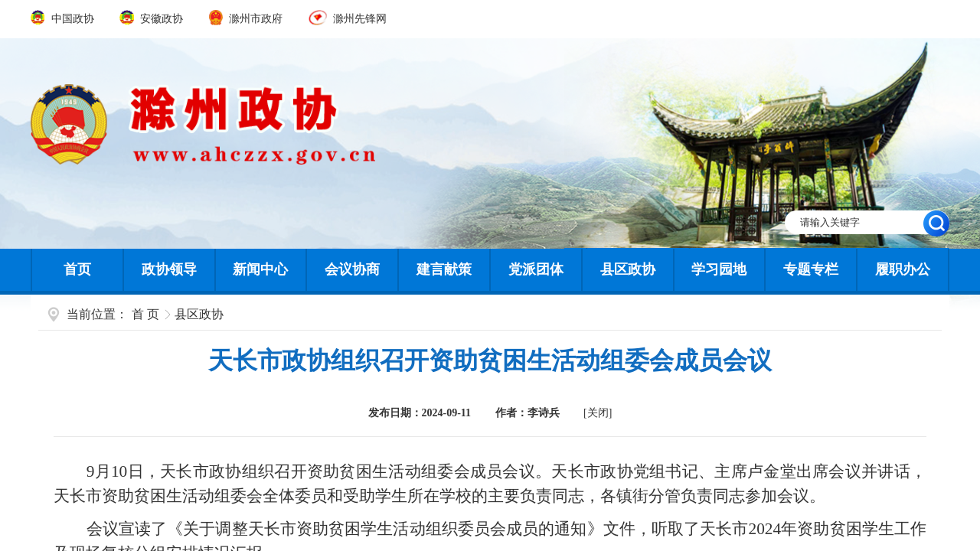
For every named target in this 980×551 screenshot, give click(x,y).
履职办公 (903, 269)
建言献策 (444, 269)
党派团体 (536, 269)
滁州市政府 (247, 19)
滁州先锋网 (348, 19)
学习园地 (719, 269)
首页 (77, 269)
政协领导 (169, 269)
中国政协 (64, 19)
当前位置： (97, 314)
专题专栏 (811, 269)
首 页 (145, 314)
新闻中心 (260, 269)
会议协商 (352, 269)
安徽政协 (152, 19)
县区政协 (628, 269)
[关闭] (598, 413)
